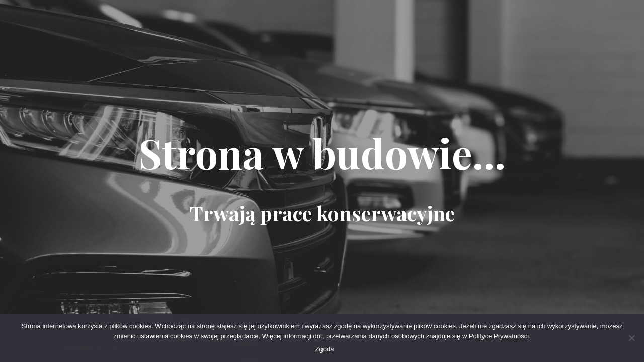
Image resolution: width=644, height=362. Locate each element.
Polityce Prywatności (499, 336)
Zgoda (325, 349)
